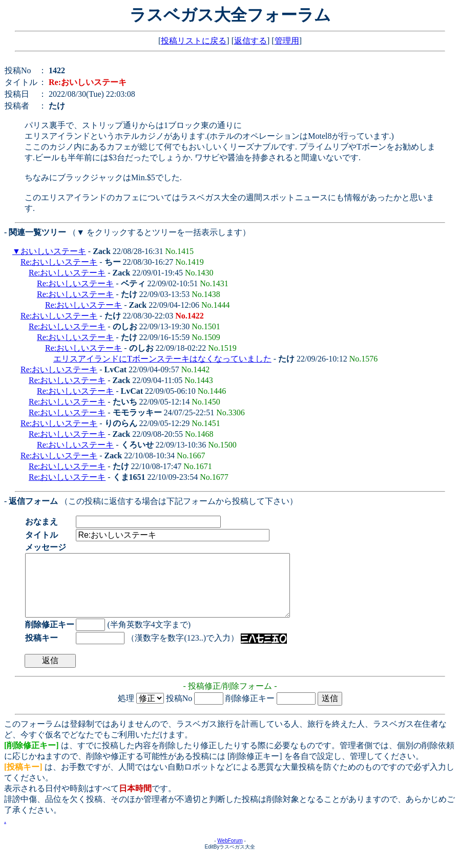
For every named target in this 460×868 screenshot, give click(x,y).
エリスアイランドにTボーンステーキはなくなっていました (162, 359)
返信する (250, 41)
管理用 (287, 41)
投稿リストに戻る (194, 41)
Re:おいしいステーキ (59, 262)
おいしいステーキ (53, 251)
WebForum (230, 853)
